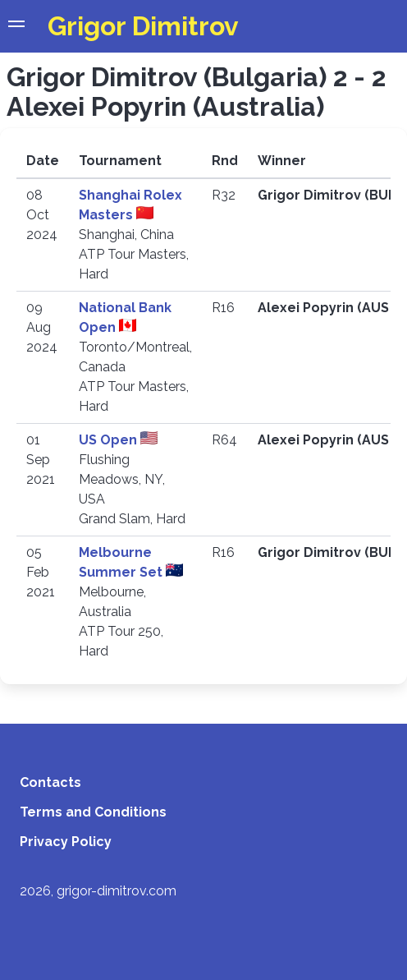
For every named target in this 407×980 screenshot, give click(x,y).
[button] (16, 26)
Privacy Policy (66, 842)
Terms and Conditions (93, 812)
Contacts (50, 782)
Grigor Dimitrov (143, 26)
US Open (110, 440)
